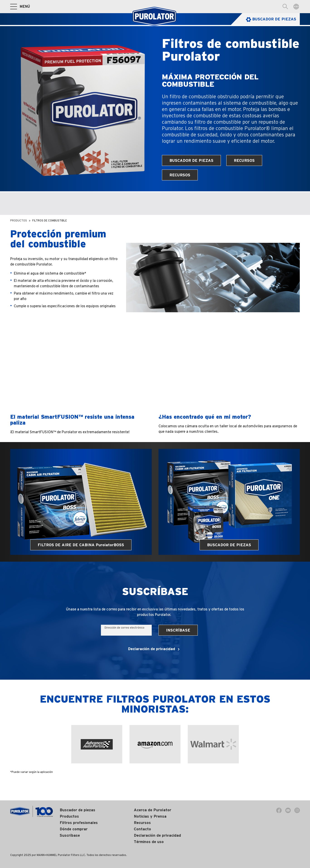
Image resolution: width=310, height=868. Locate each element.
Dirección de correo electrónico (124, 628)
